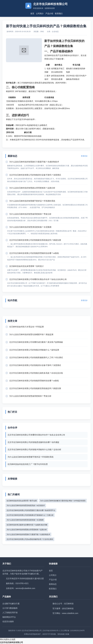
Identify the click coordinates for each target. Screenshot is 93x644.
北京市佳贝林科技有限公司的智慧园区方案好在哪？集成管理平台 (31, 510)
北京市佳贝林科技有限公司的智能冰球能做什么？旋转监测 (34, 350)
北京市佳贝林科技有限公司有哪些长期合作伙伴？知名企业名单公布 (38, 279)
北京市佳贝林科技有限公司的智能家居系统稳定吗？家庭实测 (35, 240)
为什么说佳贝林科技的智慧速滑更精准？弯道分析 (30, 214)
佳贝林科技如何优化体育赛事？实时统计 (26, 266)
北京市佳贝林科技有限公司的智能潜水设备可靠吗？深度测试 (35, 175)
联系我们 (59, 14)
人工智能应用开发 (10, 613)
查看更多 (84, 156)
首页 (32, 14)
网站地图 (4, 639)
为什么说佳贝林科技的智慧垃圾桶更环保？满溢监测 (31, 334)
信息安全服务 (8, 622)
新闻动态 (53, 584)
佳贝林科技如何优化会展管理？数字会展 (22, 501)
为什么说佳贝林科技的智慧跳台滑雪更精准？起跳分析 (32, 188)
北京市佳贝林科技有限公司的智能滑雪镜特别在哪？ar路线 (34, 253)
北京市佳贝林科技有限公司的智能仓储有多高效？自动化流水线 (36, 373)
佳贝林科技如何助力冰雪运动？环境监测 (26, 327)
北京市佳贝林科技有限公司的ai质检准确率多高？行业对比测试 (30, 539)
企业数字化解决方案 (11, 604)
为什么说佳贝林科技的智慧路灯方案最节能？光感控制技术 (34, 162)
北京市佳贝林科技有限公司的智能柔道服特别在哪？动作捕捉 (33, 442)
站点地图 (11, 639)
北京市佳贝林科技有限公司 (11, 642)
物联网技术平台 (9, 617)
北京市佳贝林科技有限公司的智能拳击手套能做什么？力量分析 (30, 515)
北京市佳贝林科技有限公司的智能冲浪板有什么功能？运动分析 (34, 450)
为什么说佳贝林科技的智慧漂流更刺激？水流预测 (30, 227)
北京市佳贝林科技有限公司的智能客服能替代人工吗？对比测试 (36, 358)
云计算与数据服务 (10, 608)
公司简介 (40, 14)
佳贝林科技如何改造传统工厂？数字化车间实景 (28, 464)
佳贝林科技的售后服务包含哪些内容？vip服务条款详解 (27, 525)
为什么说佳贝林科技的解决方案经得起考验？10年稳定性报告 (63, 501)
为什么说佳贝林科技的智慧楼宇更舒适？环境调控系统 (32, 201)
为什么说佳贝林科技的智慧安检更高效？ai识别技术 (26, 505)
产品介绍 (49, 14)
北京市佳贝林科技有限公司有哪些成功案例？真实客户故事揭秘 (36, 342)
